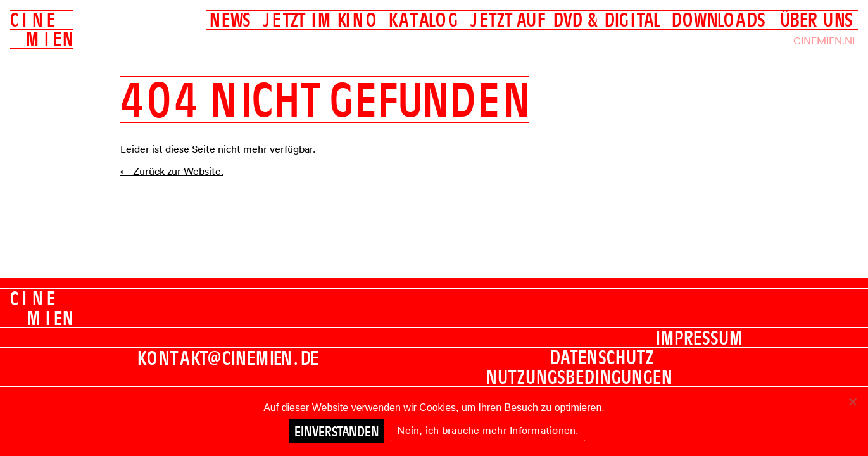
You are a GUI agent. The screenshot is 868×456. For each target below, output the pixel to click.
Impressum (699, 338)
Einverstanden (337, 431)
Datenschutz (602, 357)
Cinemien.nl (826, 41)
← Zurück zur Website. (172, 171)
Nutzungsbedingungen (580, 377)
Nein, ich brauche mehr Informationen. (487, 430)
